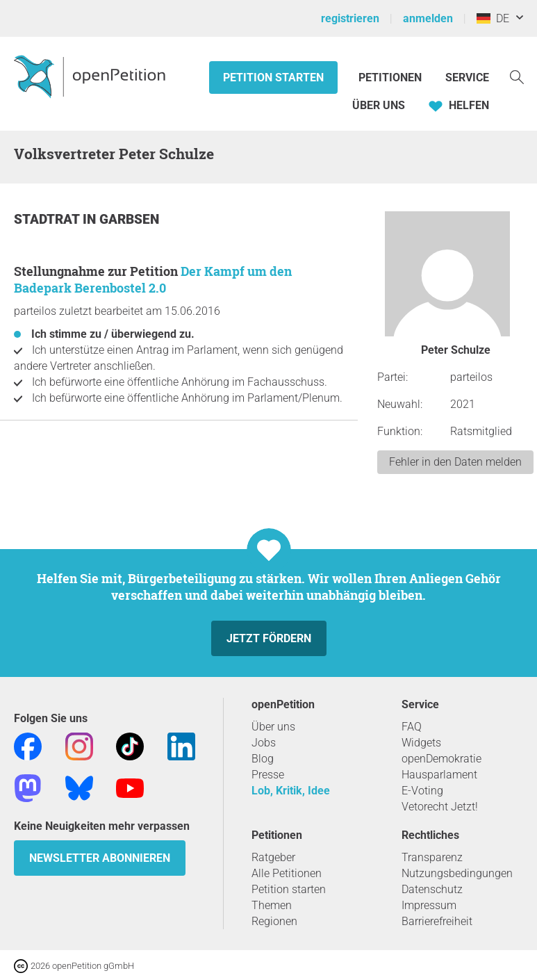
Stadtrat (48, 219)
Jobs (264, 743)
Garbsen (129, 219)
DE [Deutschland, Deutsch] (493, 18)
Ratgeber (273, 857)
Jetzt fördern (269, 638)
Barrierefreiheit (437, 921)
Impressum (429, 905)
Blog (263, 759)
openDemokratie (441, 759)
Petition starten (273, 77)
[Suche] (517, 76)
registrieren (350, 18)
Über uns (273, 727)
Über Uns (379, 105)
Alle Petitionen (287, 873)
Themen (272, 905)
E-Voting (422, 791)
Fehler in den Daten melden (455, 462)
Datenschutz (432, 889)
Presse (268, 775)
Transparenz (432, 857)
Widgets (421, 743)
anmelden (428, 18)
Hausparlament (439, 775)
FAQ (412, 727)
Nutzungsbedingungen (457, 873)
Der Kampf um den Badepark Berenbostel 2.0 (153, 279)
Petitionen (391, 77)
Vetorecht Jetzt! (440, 807)
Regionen (274, 921)
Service (467, 77)
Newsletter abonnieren (100, 858)
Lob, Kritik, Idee (291, 791)
